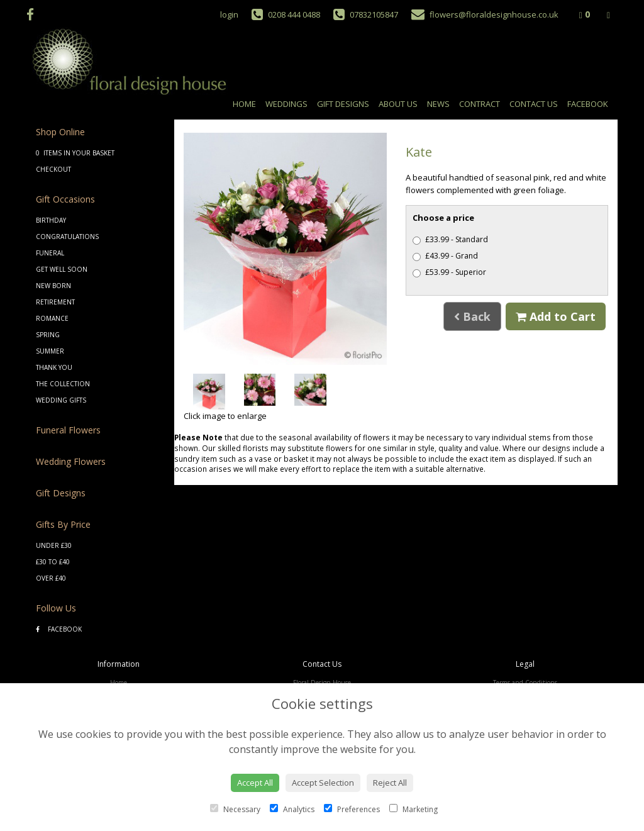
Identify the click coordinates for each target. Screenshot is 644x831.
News (438, 104)
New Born (53, 286)
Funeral (50, 253)
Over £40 (51, 578)
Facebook (588, 104)
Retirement (55, 302)
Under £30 (54, 545)
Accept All (255, 783)
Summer (50, 351)
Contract (480, 104)
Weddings (286, 104)
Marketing (414, 809)
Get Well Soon (62, 269)
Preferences (352, 809)
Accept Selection (323, 783)
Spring (48, 335)
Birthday (51, 220)
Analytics (292, 809)
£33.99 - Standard (450, 239)
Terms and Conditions (525, 683)
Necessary (235, 809)
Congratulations (67, 237)
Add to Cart (556, 316)
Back (472, 316)
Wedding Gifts (61, 400)
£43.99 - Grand (445, 256)
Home (244, 104)
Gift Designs (343, 104)
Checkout (53, 169)
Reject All (390, 783)
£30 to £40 (53, 562)
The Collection (63, 384)
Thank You (54, 367)
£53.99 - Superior (449, 272)
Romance (52, 318)
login (229, 14)
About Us (398, 104)
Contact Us (534, 104)
